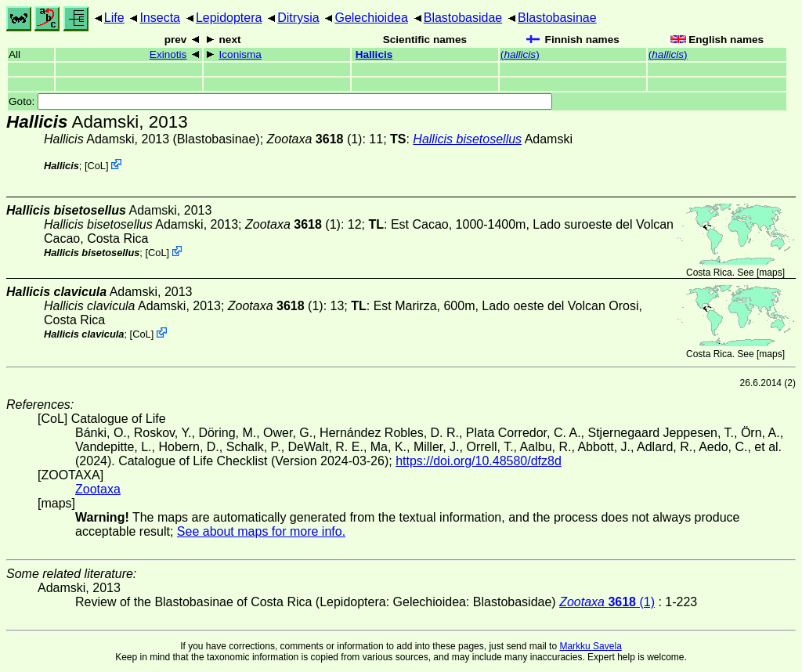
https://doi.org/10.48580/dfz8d (479, 461)
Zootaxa (98, 489)
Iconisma (240, 54)
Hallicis (374, 54)
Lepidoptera (229, 18)
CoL (97, 166)
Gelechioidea (371, 18)
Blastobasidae (463, 18)
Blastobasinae (557, 18)
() (520, 54)
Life (114, 18)
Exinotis (168, 54)
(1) (315, 139)
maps (770, 273)
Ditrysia (298, 18)
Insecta (160, 18)
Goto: (280, 101)
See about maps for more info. (261, 531)
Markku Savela (590, 646)
